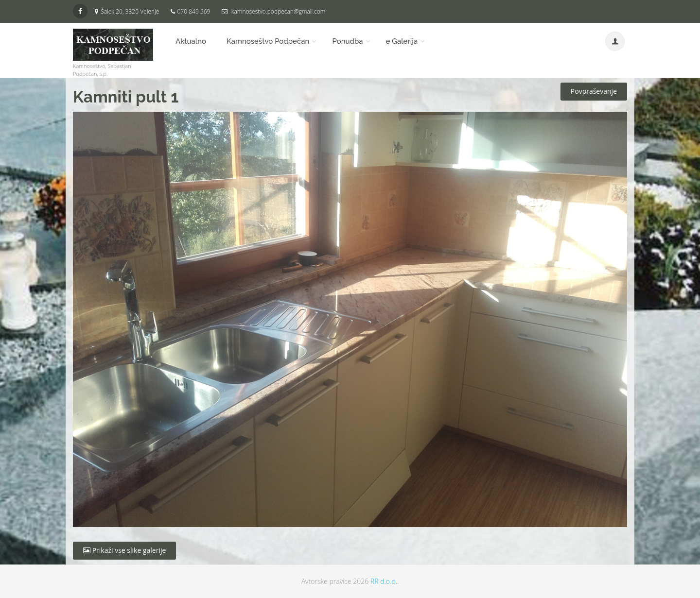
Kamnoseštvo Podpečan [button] (268, 41)
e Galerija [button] (402, 41)
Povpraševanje (594, 91)
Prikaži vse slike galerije (124, 550)
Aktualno (191, 41)
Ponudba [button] (347, 41)
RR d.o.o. (384, 581)
